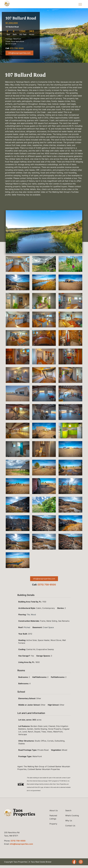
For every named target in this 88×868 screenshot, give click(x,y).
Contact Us (70, 826)
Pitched (27, 627)
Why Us (69, 821)
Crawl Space (48, 627)
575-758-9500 (17, 48)
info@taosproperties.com (19, 53)
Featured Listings (53, 817)
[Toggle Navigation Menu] (80, 4)
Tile (28, 615)
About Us (54, 810)
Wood (33, 615)
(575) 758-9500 (47, 585)
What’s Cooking (72, 816)
